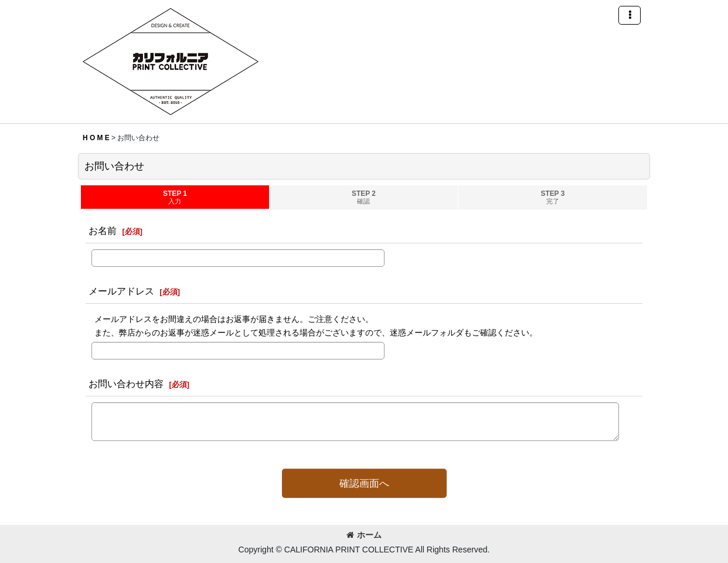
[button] (630, 15)
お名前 (103, 230)
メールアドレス (121, 291)
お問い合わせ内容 (126, 384)
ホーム (364, 535)
